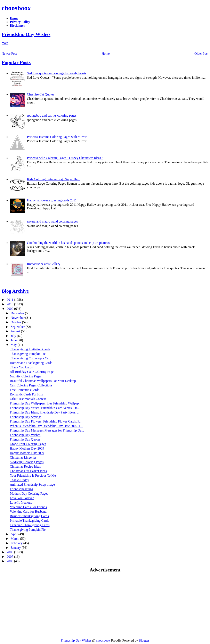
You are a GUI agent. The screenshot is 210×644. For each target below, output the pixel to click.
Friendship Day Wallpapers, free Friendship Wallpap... (46, 403)
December (18, 313)
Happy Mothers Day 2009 (27, 448)
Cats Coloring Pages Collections (31, 385)
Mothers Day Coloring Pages (29, 494)
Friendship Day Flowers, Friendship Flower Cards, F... (46, 421)
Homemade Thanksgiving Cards (31, 363)
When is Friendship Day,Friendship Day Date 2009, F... (46, 426)
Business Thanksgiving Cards (29, 516)
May (14, 345)
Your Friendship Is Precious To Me (33, 475)
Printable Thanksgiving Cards (29, 521)
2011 (10, 300)
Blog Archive (15, 291)
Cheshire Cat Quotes (40, 94)
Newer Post (9, 54)
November (18, 318)
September (18, 327)
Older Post (201, 54)
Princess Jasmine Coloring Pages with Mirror (57, 137)
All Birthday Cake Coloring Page (32, 372)
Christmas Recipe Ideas (25, 466)
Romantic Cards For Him (26, 394)
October (16, 322)
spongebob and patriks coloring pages (52, 115)
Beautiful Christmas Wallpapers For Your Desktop (43, 381)
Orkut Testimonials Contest (28, 399)
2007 (10, 557)
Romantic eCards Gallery (44, 264)
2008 (10, 552)
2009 (10, 309)
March (15, 539)
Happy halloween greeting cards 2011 (52, 200)
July (14, 336)
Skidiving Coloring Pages (27, 462)
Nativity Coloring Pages (26, 376)
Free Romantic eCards (25, 390)
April (15, 534)
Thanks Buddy (19, 480)
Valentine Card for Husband (28, 512)
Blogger (144, 640)
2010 (10, 304)
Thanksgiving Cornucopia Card (31, 358)
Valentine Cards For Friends (28, 507)
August (16, 331)
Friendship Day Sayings (26, 417)
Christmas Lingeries (23, 457)
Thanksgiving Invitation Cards (30, 349)
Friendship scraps (21, 489)
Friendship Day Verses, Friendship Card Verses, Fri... (45, 408)
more (5, 43)
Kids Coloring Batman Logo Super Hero (54, 179)
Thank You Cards (21, 367)
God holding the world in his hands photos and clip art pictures (68, 243)
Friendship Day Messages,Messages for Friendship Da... (47, 430)
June (14, 340)
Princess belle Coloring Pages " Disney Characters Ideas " (65, 158)
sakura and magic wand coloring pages (52, 221)
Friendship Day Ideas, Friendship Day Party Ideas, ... (45, 412)
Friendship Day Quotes (25, 439)
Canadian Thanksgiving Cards (30, 525)
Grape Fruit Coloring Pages (28, 444)
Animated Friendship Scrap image (32, 484)
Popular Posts (16, 62)
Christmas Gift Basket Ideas (28, 471)
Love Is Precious (21, 503)
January (16, 548)
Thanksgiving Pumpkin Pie (28, 354)
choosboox (16, 8)
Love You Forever (22, 498)
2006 (10, 561)
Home (106, 54)
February (17, 543)
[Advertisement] (36, 605)
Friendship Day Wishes (26, 34)
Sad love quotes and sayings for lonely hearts (56, 73)
